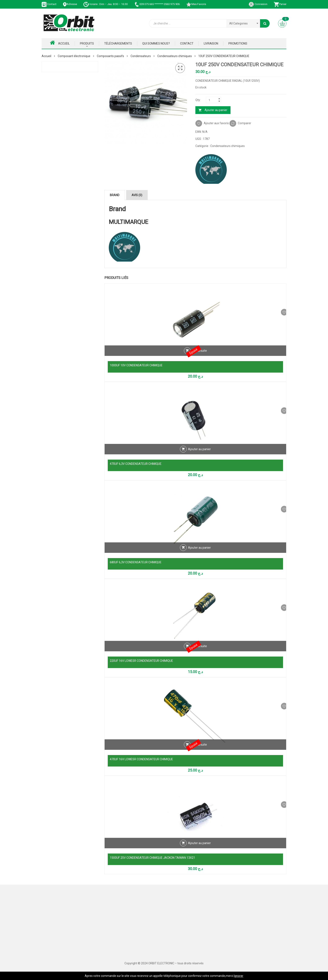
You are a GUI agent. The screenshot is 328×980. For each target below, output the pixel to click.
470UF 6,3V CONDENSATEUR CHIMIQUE (136, 464)
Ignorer (239, 976)
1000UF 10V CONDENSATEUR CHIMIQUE (136, 365)
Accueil (60, 43)
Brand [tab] (115, 195)
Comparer (245, 123)
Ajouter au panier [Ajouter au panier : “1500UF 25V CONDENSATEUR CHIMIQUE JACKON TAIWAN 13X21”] (199, 849)
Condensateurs (141, 56)
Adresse (70, 4)
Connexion (258, 4)
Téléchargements (118, 43)
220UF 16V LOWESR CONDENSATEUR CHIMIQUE (141, 661)
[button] (180, 68)
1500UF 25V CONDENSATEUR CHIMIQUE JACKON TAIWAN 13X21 (152, 858)
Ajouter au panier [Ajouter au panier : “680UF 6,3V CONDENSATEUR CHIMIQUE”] (199, 554)
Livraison (211, 43)
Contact (49, 4)
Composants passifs (110, 56)
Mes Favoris (196, 4)
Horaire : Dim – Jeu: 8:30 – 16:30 (105, 4)
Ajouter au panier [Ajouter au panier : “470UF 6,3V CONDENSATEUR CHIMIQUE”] (199, 455)
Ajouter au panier (216, 110)
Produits (87, 43)
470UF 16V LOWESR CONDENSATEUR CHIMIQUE (141, 759)
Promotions (238, 43)
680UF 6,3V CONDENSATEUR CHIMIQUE (136, 562)
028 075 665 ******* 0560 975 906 (157, 4)
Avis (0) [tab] (137, 195)
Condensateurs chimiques (175, 56)
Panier (280, 4)
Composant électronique (74, 56)
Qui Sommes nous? (156, 43)
